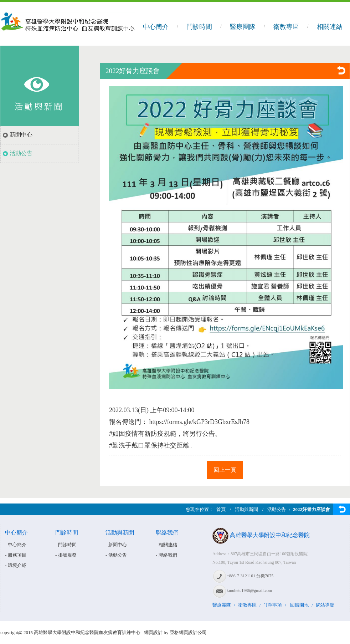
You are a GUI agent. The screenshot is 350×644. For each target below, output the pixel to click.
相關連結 (330, 27)
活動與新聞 (246, 509)
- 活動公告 (116, 555)
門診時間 (199, 27)
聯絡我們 (167, 533)
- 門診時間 (66, 545)
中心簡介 (156, 27)
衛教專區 (286, 27)
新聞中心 (21, 135)
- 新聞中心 (116, 545)
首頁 (221, 509)
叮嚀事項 (273, 605)
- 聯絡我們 (166, 555)
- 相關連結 (166, 545)
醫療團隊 (243, 27)
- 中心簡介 (16, 545)
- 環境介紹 (16, 565)
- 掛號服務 (66, 555)
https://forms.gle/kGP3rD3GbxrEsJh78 (200, 422)
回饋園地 (299, 605)
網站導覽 (325, 605)
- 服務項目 (16, 555)
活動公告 (21, 153)
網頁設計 (153, 632)
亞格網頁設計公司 (188, 632)
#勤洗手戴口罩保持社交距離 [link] (149, 445)
